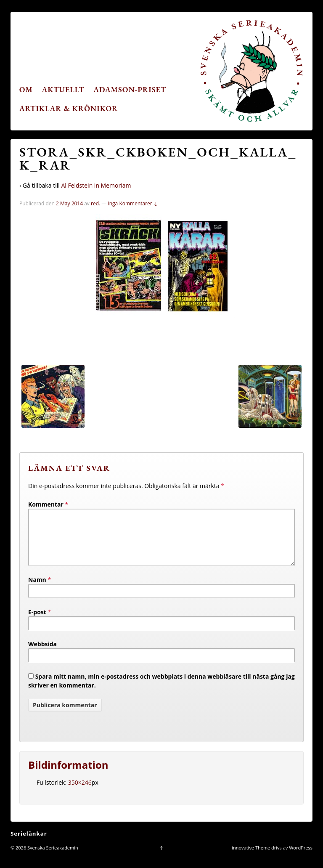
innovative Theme (251, 858)
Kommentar (48, 504)
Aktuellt (63, 89)
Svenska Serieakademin (52, 858)
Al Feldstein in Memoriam (96, 185)
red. (95, 203)
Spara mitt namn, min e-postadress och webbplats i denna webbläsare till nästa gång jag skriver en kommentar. (161, 691)
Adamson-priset (130, 89)
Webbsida (42, 654)
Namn (37, 590)
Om (26, 89)
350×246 (80, 792)
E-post (37, 622)
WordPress (301, 858)
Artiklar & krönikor (69, 108)
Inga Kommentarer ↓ (133, 203)
